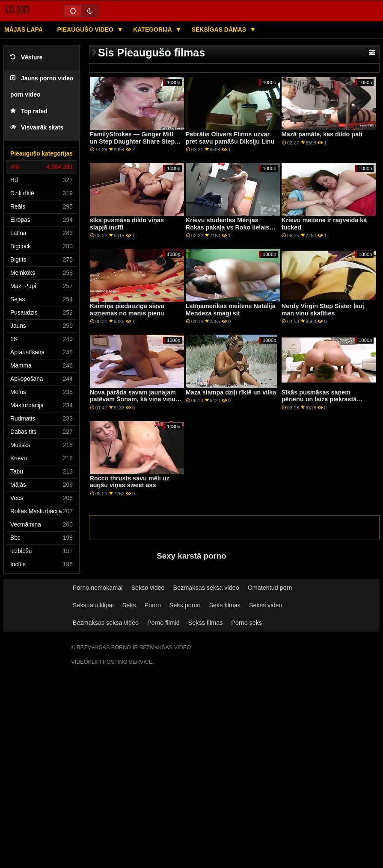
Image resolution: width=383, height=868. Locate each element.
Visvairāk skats (37, 128)
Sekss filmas (206, 623)
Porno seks (246, 623)
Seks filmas (225, 605)
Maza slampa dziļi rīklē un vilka (231, 392)
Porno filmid (163, 623)
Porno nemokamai (98, 588)
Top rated (29, 111)
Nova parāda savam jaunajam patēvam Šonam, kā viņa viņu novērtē (133, 399)
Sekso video (148, 588)
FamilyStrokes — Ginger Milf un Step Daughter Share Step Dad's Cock (132, 141)
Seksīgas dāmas (220, 29)
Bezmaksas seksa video (206, 588)
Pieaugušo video (86, 29)
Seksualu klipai (93, 605)
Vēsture (26, 57)
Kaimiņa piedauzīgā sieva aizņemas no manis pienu (127, 310)
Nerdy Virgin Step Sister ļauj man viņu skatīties (323, 310)
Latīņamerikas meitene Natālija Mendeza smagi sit (231, 310)
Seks (129, 605)
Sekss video (266, 605)
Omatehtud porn (270, 588)
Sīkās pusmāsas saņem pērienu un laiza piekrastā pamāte (319, 399)
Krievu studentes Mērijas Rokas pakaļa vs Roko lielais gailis (228, 227)
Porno (153, 605)
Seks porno (185, 605)
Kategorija (153, 29)
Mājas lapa (24, 29)
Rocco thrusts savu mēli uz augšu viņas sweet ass (130, 482)
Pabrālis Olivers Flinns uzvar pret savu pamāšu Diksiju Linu (230, 138)
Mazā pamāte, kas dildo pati (322, 134)
